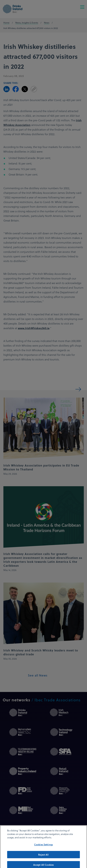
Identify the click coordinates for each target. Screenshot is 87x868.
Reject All (43, 857)
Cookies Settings (43, 847)
